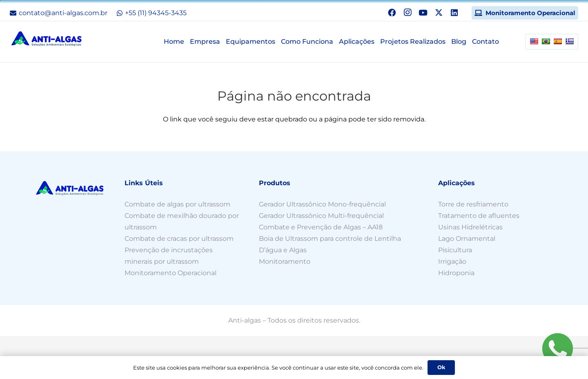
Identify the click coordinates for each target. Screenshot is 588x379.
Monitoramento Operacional (170, 273)
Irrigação (452, 261)
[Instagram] (408, 13)
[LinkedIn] (454, 13)
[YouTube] (423, 13)
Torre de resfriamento (473, 204)
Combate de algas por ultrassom (177, 204)
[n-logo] (47, 39)
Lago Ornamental (467, 239)
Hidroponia (456, 273)
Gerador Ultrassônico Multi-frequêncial (321, 216)
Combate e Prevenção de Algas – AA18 (321, 227)
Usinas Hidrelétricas (471, 227)
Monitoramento (285, 261)
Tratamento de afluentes (479, 216)
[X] (439, 13)
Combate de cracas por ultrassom (180, 239)
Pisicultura (455, 250)
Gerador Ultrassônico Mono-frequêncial (322, 204)
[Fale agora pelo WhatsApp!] (557, 348)
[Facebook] (392, 13)
